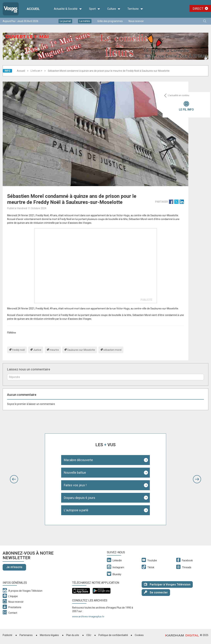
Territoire (135, 9)
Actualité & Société (68, 9)
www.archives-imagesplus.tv (88, 617)
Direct (198, 9)
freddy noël (18, 350)
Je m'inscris (14, 567)
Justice (37, 350)
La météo (85, 21)
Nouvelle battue (75, 473)
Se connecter (156, 592)
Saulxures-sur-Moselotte (81, 350)
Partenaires (26, 635)
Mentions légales (49, 635)
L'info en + (36, 71)
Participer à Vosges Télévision (167, 584)
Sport (95, 9)
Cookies (139, 635)
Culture (114, 9)
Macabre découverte (78, 460)
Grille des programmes (110, 21)
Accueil (21, 71)
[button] (14, 479)
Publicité (7, 635)
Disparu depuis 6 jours (80, 498)
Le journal (65, 21)
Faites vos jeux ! (75, 485)
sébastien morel (112, 350)
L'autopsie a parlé (76, 510)
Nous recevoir (136, 21)
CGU (89, 635)
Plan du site (73, 635)
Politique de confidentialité (113, 635)
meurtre (54, 350)
